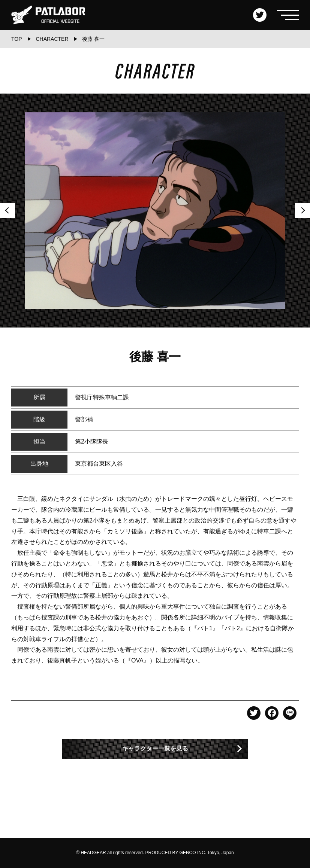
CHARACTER (52, 39)
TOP (17, 39)
